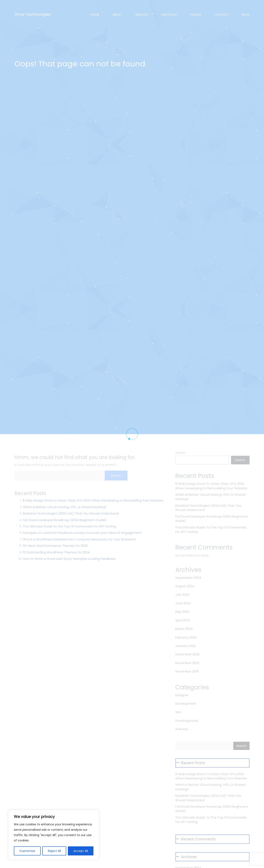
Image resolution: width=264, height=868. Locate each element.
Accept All (81, 851)
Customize (27, 851)
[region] (54, 835)
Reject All (54, 851)
